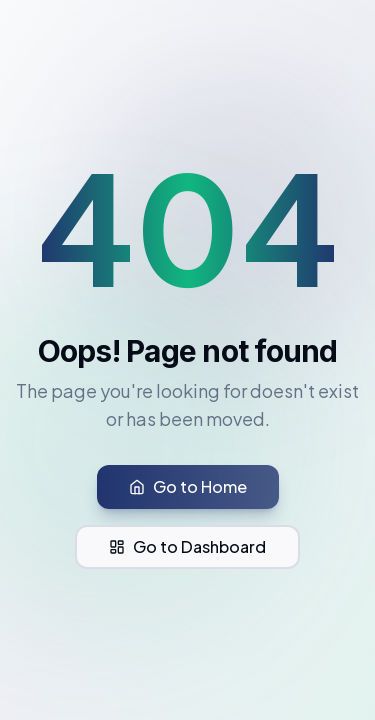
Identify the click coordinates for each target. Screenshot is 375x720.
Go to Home (188, 486)
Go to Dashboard (187, 546)
